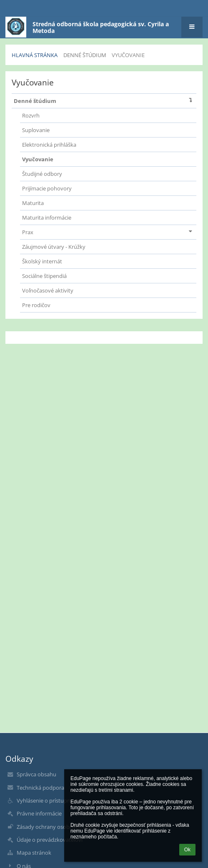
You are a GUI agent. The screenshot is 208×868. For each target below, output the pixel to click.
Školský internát (42, 261)
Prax (109, 231)
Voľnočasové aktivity (48, 290)
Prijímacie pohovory (47, 188)
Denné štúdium (105, 100)
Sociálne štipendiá (44, 276)
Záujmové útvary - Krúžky (54, 247)
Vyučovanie (128, 55)
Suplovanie (36, 130)
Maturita (33, 203)
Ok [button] (187, 850)
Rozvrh (31, 115)
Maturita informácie (47, 218)
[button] (192, 27)
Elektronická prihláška (49, 145)
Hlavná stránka (35, 55)
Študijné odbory (42, 174)
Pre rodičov (36, 305)
